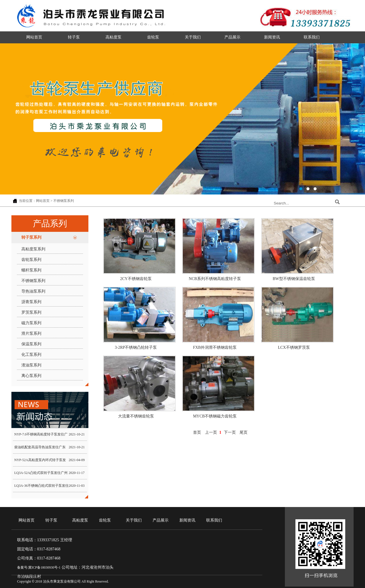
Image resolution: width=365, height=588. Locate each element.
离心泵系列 (31, 376)
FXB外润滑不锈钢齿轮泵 (215, 347)
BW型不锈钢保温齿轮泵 (294, 279)
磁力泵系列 (31, 323)
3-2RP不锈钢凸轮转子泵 (136, 347)
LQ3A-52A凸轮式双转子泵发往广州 (41, 473)
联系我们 (312, 37)
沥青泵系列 (31, 302)
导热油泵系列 (33, 291)
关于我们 (193, 37)
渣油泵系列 (31, 365)
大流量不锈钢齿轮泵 (136, 416)
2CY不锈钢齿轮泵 (136, 279)
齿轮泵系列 (31, 260)
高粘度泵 (113, 37)
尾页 (244, 432)
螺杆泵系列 (31, 270)
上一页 (211, 432)
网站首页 (34, 37)
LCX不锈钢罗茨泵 (294, 347)
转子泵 (74, 37)
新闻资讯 (272, 37)
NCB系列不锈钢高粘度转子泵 (215, 279)
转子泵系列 (31, 237)
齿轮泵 (153, 37)
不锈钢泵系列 (33, 281)
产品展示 (232, 37)
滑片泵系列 (31, 333)
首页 (197, 432)
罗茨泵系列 (31, 312)
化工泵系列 (31, 355)
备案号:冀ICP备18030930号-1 (39, 567)
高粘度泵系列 (33, 249)
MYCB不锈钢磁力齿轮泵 (215, 416)
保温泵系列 (31, 344)
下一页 (230, 432)
